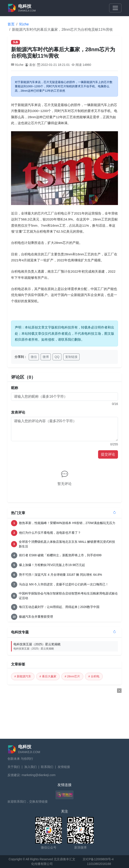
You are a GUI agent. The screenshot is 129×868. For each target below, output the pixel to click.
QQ (57, 357)
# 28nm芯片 (72, 676)
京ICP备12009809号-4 (98, 859)
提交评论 (108, 454)
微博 (46, 357)
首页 (11, 24)
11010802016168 (99, 864)
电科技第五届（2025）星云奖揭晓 (66, 647)
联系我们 (47, 767)
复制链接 (71, 357)
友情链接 (64, 767)
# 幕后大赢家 (48, 676)
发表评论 (18, 412)
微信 (34, 357)
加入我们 (30, 767)
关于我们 (14, 767)
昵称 (15, 388)
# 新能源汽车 (23, 676)
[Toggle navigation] (115, 8)
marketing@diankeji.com (39, 775)
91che (24, 24)
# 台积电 (94, 676)
